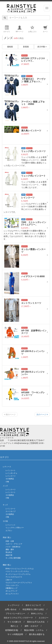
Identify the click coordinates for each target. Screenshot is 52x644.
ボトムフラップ (11, 591)
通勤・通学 (10, 550)
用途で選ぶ (7, 537)
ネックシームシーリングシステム (18, 574)
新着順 (26, 47)
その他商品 (10, 479)
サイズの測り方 (14, 622)
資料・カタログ (31, 626)
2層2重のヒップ (11, 588)
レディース (7, 467)
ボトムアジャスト (12, 594)
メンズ (5, 486)
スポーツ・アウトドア (14, 544)
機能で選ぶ (7, 565)
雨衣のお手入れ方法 (36, 622)
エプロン (9, 531)
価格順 (10, 47)
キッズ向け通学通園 (13, 558)
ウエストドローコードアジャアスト (19, 583)
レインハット (11, 525)
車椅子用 (9, 555)
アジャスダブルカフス (14, 577)
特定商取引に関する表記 (33, 609)
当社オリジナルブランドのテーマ (18, 618)
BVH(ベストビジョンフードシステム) (19, 569)
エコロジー (44, 618)
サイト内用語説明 (15, 634)
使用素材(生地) (12, 630)
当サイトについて (33, 605)
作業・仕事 (10, 541)
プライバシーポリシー (15, 614)
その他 (5, 521)
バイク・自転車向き (13, 547)
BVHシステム (37, 614)
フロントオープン (12, 585)
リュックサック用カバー (15, 528)
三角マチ (9, 580)
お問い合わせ (11, 609)
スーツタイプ (11, 511)
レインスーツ (11, 476)
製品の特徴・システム (34, 630)
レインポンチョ (11, 473)
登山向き (9, 552)
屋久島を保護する (37, 634)
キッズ (5, 505)
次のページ (42, 414)
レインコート (11, 470)
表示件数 (42, 47)
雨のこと (15, 626)
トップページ (14, 605)
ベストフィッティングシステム (17, 571)
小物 (7, 482)
